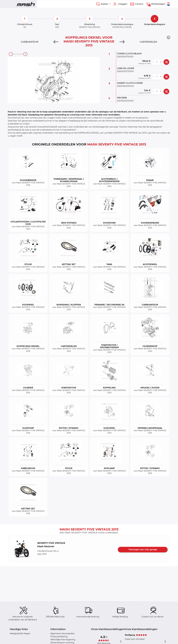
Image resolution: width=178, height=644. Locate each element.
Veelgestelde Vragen (20, 634)
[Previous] (56, 42)
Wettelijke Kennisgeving (63, 640)
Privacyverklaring (59, 637)
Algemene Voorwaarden (63, 634)
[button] (169, 37)
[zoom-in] (25, 54)
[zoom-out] (11, 54)
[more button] (161, 62)
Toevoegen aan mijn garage (143, 550)
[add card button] (166, 62)
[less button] (153, 62)
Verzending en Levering (62, 643)
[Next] (122, 42)
